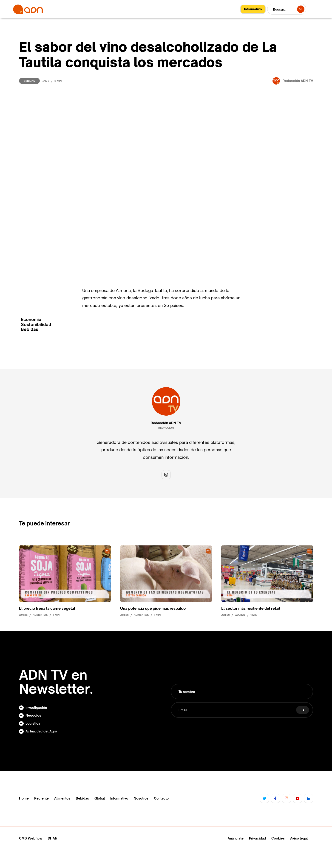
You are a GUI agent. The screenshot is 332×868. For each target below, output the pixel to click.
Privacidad (257, 838)
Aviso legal (299, 838)
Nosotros (141, 798)
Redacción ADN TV (166, 423)
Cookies (278, 838)
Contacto (161, 798)
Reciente (41, 798)
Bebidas (29, 81)
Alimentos (62, 798)
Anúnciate (236, 838)
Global (100, 798)
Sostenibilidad (36, 325)
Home (24, 798)
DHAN (53, 838)
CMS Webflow (31, 838)
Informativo (119, 798)
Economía (31, 319)
